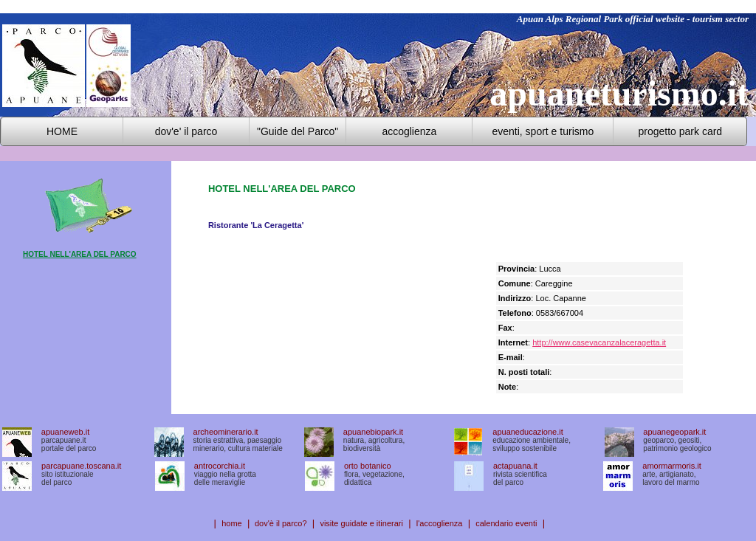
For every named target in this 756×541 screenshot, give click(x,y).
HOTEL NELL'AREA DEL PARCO (80, 254)
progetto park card (681, 131)
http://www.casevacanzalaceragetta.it (599, 342)
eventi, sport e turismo (543, 131)
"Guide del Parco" (298, 131)
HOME (62, 131)
